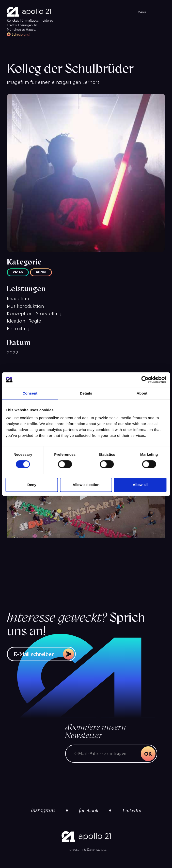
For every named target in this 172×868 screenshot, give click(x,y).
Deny (32, 485)
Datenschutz (97, 850)
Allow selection (86, 485)
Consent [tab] (30, 393)
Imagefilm (18, 298)
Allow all (140, 485)
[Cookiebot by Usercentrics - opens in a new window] (145, 380)
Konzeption (20, 313)
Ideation (16, 321)
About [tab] (142, 393)
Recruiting (18, 328)
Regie (35, 321)
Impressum (74, 850)
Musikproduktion (25, 306)
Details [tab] (86, 393)
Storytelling (49, 313)
